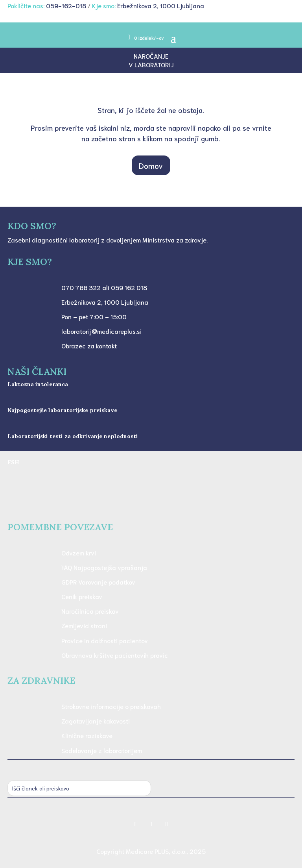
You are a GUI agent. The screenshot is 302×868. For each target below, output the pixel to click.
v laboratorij (151, 64)
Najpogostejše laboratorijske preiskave (62, 410)
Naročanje (151, 56)
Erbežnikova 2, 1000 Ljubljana (161, 5)
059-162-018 (66, 5)
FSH (13, 462)
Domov (151, 165)
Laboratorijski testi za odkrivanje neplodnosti (73, 436)
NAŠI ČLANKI (37, 371)
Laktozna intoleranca (38, 384)
